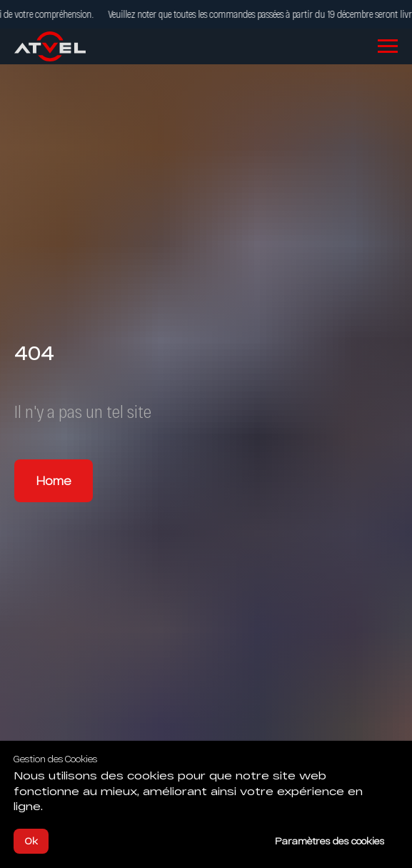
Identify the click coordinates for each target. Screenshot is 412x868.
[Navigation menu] (388, 46)
